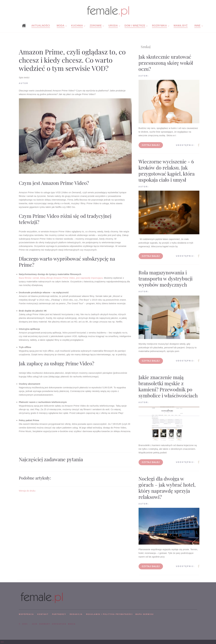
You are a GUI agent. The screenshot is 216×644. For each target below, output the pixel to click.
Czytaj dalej (151, 145)
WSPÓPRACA (26, 614)
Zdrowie (96, 26)
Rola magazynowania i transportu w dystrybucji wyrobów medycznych (166, 278)
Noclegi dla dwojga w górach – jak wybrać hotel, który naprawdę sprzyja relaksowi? (167, 488)
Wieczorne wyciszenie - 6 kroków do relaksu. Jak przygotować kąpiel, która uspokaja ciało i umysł (167, 171)
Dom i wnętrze (135, 26)
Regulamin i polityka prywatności (109, 614)
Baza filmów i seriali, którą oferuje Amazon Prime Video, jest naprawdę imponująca (61, 278)
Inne (197, 26)
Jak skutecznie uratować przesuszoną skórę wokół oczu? (166, 63)
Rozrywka (159, 26)
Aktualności (41, 26)
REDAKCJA (76, 614)
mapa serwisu (145, 614)
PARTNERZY (59, 614)
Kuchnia (77, 26)
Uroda (113, 26)
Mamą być (181, 26)
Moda (61, 26)
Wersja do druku (27, 491)
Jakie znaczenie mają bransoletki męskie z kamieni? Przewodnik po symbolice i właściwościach (168, 386)
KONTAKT (43, 614)
